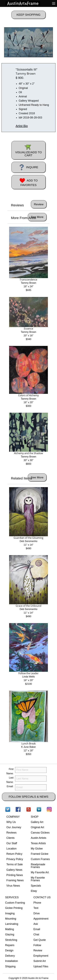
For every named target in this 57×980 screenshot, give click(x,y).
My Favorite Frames (38, 879)
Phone (37, 903)
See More (37, 217)
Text (36, 908)
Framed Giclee (40, 854)
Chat (36, 934)
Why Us (11, 822)
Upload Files (41, 966)
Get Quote (40, 940)
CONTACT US (42, 897)
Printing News (15, 875)
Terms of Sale (15, 864)
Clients (10, 838)
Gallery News (14, 870)
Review (38, 950)
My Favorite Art (40, 872)
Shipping (10, 966)
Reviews (11, 833)
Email (37, 929)
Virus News (13, 886)
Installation (12, 961)
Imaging (10, 913)
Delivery (10, 956)
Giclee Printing (14, 908)
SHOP (35, 817)
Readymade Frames (38, 866)
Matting (10, 929)
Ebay (34, 891)
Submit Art (40, 961)
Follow (37, 945)
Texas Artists (38, 843)
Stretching (11, 940)
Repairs (10, 945)
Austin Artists (39, 838)
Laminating (12, 924)
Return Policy (14, 854)
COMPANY (13, 817)
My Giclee (37, 849)
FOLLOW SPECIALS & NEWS (28, 797)
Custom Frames (40, 859)
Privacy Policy (15, 859)
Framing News (15, 880)
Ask (36, 924)
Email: (10, 786)
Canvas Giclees (40, 833)
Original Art (37, 827)
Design (9, 950)
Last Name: (10, 780)
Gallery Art (37, 822)
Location (11, 849)
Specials (36, 886)
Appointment (41, 919)
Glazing (10, 934)
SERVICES (12, 897)
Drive (37, 913)
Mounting (11, 919)
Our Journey (14, 827)
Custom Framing (15, 903)
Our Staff (12, 843)
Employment (41, 956)
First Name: (10, 771)
